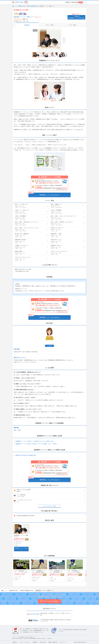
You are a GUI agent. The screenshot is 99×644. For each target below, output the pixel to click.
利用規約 (35, 642)
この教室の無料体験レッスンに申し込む (76, 17)
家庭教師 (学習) (22, 6)
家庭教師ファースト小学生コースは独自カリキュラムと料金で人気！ (35, 441)
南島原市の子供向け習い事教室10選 (26, 455)
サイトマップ (63, 642)
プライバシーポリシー (25, 642)
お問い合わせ (43, 642)
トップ (15, 6)
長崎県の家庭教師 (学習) (32, 6)
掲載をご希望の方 (53, 642)
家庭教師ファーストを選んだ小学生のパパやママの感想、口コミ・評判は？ (37, 444)
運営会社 (15, 642)
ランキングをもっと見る (50, 506)
